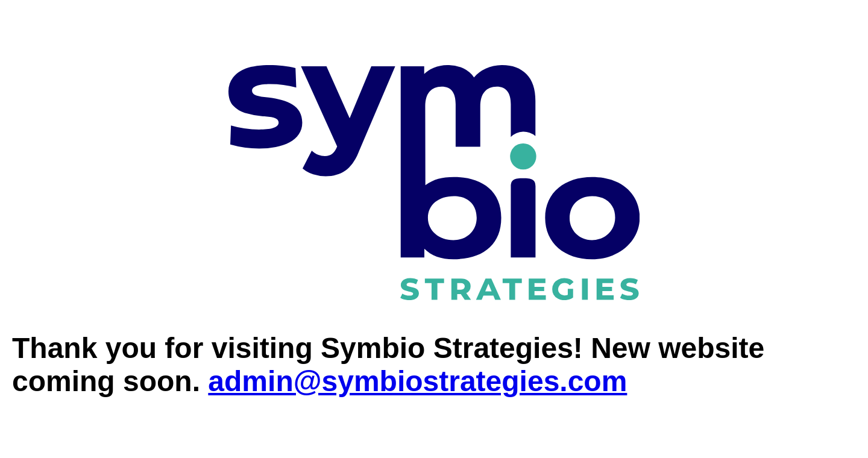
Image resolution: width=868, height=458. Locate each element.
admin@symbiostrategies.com (417, 381)
